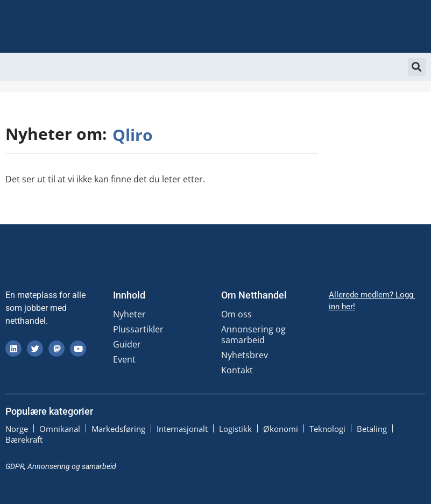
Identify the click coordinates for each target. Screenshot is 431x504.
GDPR (15, 466)
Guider (127, 344)
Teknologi (327, 429)
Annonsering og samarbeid (253, 335)
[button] (417, 67)
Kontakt (237, 370)
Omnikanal (60, 429)
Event (124, 359)
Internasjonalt (182, 429)
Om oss (236, 314)
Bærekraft (24, 439)
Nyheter (129, 314)
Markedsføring (118, 429)
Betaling (372, 429)
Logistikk (235, 429)
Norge (17, 429)
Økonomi (281, 429)
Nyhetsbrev (245, 355)
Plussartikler (138, 329)
